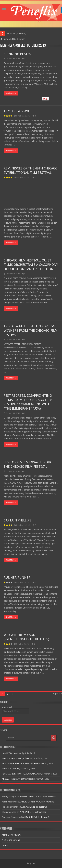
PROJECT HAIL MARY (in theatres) (18, 758)
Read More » (11, 93)
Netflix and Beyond (11, 840)
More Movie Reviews (12, 835)
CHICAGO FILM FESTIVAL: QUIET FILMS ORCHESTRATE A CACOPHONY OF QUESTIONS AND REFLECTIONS (31, 265)
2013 (13, 39)
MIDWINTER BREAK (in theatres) (17, 779)
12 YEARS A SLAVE (17, 111)
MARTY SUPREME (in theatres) (35, 817)
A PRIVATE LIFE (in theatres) (34, 807)
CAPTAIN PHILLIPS (18, 520)
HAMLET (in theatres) (16, 33)
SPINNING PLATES (17, 54)
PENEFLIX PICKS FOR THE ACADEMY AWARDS (23, 774)
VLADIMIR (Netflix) (11, 769)
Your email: (7, 707)
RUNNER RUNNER (17, 578)
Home (4, 39)
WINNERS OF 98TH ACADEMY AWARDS (20, 763)
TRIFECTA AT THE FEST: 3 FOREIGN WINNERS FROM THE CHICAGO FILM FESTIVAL (31, 330)
